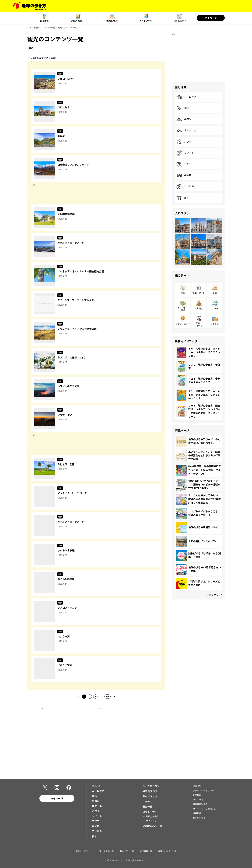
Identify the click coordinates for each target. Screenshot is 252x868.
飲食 (183, 293)
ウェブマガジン (78, 21)
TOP (29, 27)
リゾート (185, 153)
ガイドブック (146, 21)
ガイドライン (199, 800)
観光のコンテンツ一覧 (45, 27)
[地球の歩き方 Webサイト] (30, 6)
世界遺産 (199, 308)
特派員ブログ (112, 21)
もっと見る (212, 595)
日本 (183, 198)
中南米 (184, 119)
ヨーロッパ (186, 97)
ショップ (215, 324)
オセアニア (186, 130)
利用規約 (197, 795)
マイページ (211, 18)
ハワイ (184, 142)
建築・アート (199, 293)
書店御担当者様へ (201, 804)
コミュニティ (180, 21)
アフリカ (185, 186)
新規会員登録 (152, 816)
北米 (183, 108)
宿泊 (215, 293)
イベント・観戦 (183, 309)
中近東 (184, 175)
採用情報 (197, 813)
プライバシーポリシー (203, 790)
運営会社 (197, 786)
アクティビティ (183, 324)
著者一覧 (147, 806)
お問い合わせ (199, 818)
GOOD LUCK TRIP (153, 826)
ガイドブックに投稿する (204, 809)
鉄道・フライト (199, 324)
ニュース (147, 801)
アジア (184, 164)
